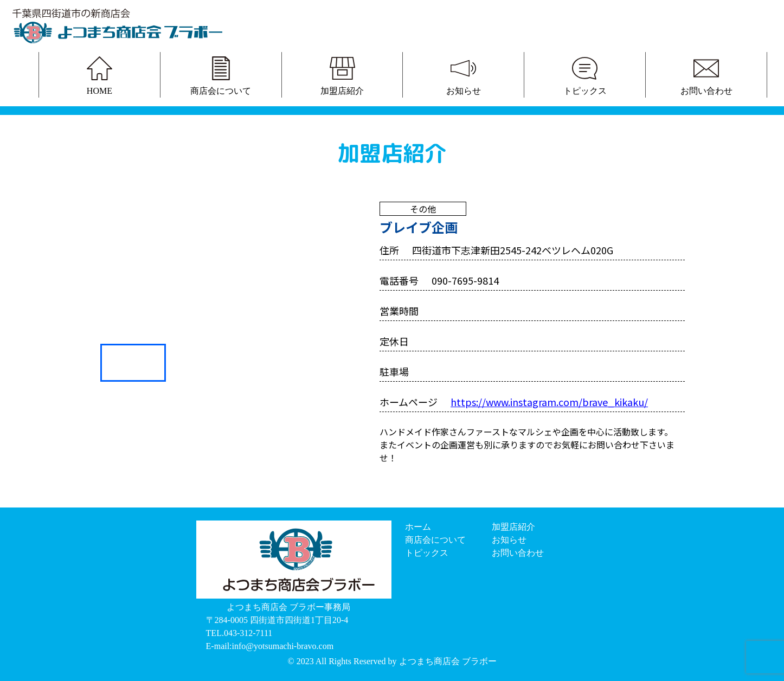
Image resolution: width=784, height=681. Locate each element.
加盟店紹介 (513, 527)
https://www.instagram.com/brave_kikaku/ (549, 402)
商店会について (435, 540)
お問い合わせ (518, 553)
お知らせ (509, 540)
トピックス (427, 553)
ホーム (418, 527)
